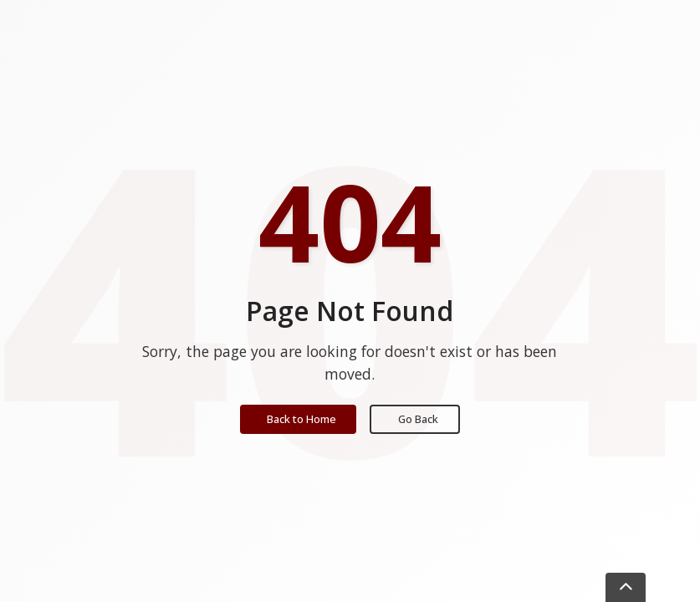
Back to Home (301, 419)
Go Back (418, 419)
